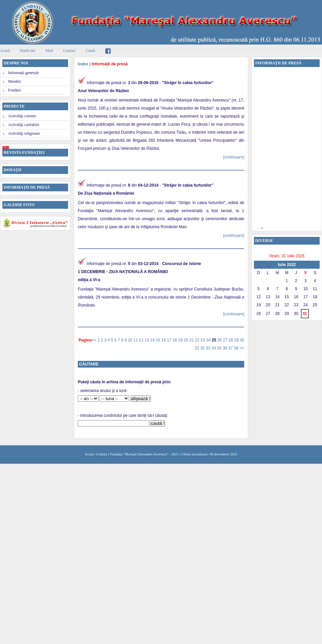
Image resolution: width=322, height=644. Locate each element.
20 (187, 340)
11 (136, 340)
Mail (49, 51)
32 (203, 348)
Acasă (89, 454)
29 (237, 340)
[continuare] (234, 157)
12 (142, 340)
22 (198, 340)
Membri (15, 81)
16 (164, 340)
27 (226, 340)
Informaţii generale (23, 73)
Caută (91, 51)
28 (231, 340)
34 (214, 348)
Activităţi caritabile (24, 125)
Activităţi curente (22, 116)
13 (147, 340)
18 (175, 340)
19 (181, 340)
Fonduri (14, 90)
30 (242, 340)
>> (242, 348)
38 (237, 348)
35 (220, 348)
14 (153, 340)
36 (226, 348)
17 (170, 340)
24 (209, 340)
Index (83, 64)
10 (131, 340)
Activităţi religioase (24, 133)
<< (94, 340)
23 (203, 340)
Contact (69, 51)
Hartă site (28, 51)
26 (220, 340)
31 (197, 348)
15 (158, 340)
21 (192, 340)
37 (231, 348)
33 (209, 348)
